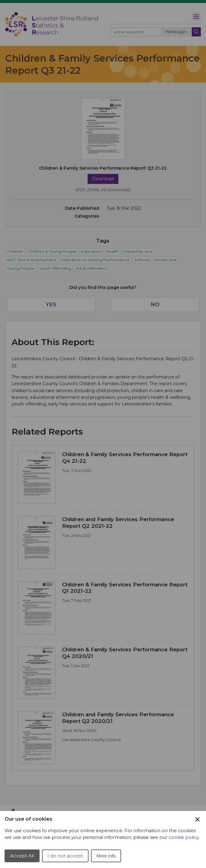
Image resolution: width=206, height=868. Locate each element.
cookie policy (184, 837)
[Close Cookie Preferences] (197, 819)
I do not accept (65, 856)
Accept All (22, 856)
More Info (106, 856)
